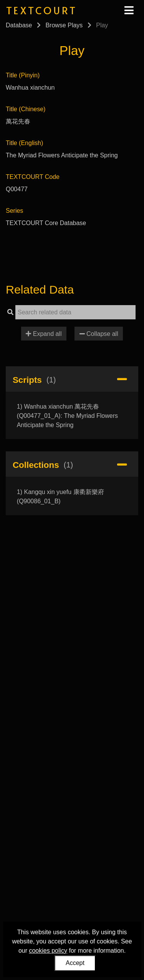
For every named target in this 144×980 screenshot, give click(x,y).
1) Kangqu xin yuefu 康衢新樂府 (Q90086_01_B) (60, 497)
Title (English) (24, 143)
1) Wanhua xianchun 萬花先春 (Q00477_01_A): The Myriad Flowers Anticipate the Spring (67, 416)
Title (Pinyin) (23, 75)
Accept (75, 963)
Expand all (44, 334)
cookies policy (48, 951)
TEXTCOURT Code (33, 177)
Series (14, 211)
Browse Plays (64, 25)
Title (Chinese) (26, 109)
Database (19, 25)
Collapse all (99, 334)
